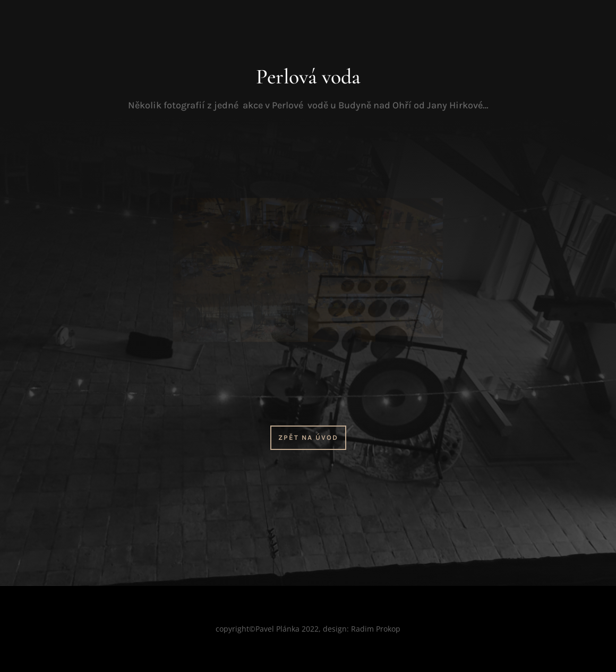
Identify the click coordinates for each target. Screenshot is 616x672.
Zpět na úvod (308, 437)
